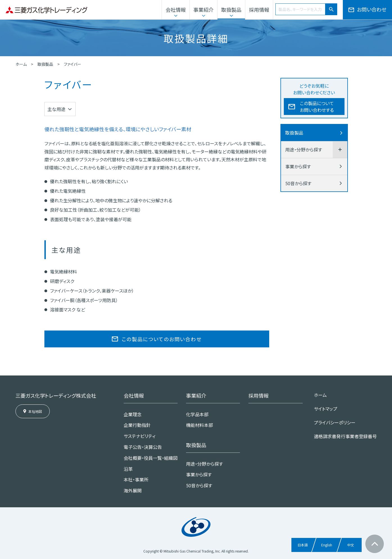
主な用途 (56, 109)
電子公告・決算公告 (143, 447)
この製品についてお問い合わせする (317, 107)
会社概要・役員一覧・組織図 (151, 458)
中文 (351, 545)
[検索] (331, 9)
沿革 (128, 469)
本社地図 (35, 411)
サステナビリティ (140, 436)
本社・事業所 (136, 479)
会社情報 (176, 10)
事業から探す (298, 166)
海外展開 (133, 490)
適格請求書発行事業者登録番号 (345, 436)
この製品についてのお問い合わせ (162, 339)
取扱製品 (231, 10)
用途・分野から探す (304, 150)
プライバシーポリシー (335, 422)
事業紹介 (203, 10)
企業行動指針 (137, 425)
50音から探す (298, 183)
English (327, 545)
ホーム (21, 64)
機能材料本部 (200, 425)
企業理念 (133, 414)
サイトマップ (326, 409)
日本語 (303, 545)
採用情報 (259, 10)
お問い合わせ (372, 9)
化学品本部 (197, 414)
